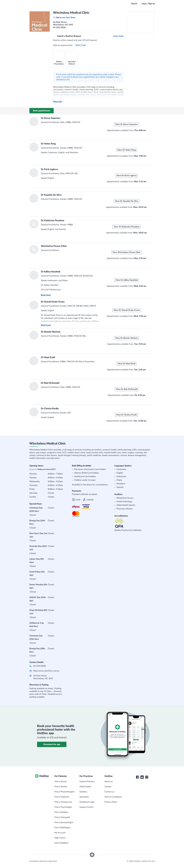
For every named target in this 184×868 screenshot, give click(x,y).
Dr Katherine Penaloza (53, 221)
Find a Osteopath (62, 817)
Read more (46, 295)
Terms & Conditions (113, 797)
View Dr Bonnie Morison (127, 338)
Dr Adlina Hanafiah (51, 272)
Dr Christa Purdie (50, 409)
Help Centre (60, 838)
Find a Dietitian (61, 812)
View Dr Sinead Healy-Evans (127, 310)
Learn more (118, 36)
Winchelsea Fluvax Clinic (54, 246)
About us (109, 782)
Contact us (109, 792)
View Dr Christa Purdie (126, 415)
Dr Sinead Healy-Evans (53, 302)
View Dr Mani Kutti (127, 364)
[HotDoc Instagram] (147, 777)
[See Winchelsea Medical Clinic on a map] (141, 22)
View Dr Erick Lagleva (126, 176)
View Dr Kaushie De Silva (127, 201)
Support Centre (86, 807)
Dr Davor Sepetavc (51, 118)
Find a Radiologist (62, 828)
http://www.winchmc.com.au (46, 671)
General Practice (87, 782)
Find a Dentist (61, 787)
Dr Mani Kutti (48, 357)
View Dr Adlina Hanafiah (127, 280)
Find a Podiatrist (62, 797)
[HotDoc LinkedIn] (142, 777)
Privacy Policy (111, 802)
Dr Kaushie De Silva (51, 195)
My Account (60, 833)
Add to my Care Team (64, 18)
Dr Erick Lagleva (49, 169)
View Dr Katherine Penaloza (126, 227)
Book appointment (42, 111)
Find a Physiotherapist (64, 792)
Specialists (84, 797)
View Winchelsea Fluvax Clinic (126, 252)
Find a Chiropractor (63, 802)
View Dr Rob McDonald (127, 389)
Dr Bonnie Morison (51, 332)
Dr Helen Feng (48, 144)
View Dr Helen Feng (127, 150)
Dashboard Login (87, 802)
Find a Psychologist (63, 807)
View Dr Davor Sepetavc (126, 124)
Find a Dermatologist (64, 822)
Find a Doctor (61, 782)
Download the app (52, 744)
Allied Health (85, 787)
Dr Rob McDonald (50, 383)
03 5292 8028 (39, 666)
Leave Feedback (61, 843)
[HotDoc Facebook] (137, 777)
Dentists (83, 792)
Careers (108, 787)
